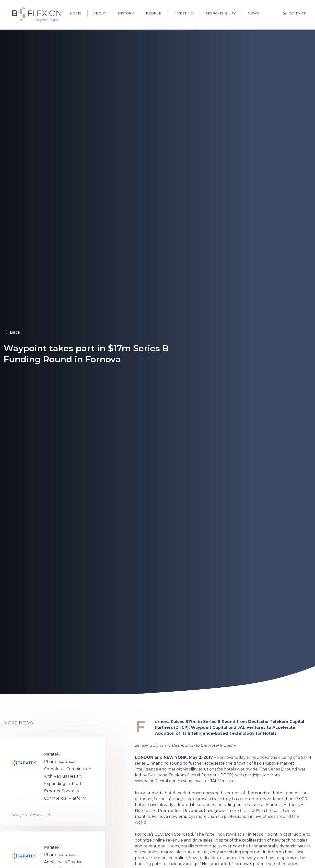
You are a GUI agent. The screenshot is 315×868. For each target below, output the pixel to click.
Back (12, 332)
